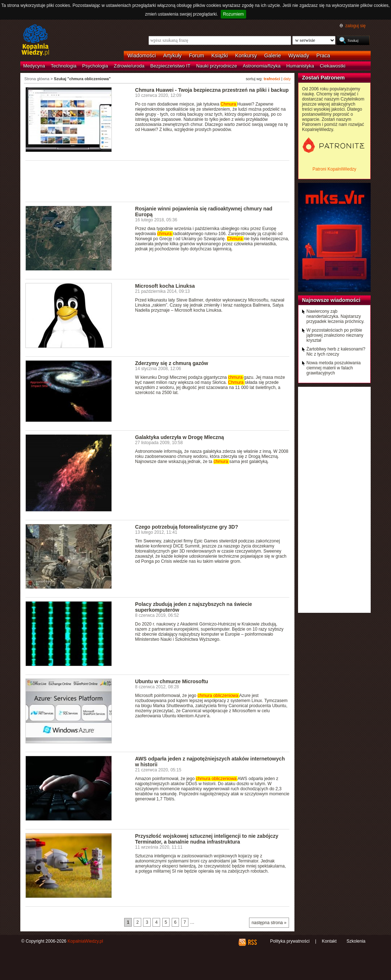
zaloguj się (355, 26)
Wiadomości (142, 56)
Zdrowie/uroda (129, 66)
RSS (252, 942)
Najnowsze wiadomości (331, 300)
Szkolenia (356, 941)
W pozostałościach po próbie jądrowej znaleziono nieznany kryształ (335, 335)
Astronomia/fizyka (262, 66)
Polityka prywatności (290, 941)
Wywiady (299, 56)
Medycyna (34, 66)
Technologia (64, 66)
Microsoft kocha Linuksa (165, 286)
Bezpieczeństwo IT (170, 66)
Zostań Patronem (323, 78)
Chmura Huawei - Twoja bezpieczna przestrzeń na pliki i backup (212, 90)
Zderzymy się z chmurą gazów (172, 363)
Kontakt (329, 941)
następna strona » (269, 923)
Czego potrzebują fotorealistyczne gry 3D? (187, 527)
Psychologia (95, 66)
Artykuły (172, 56)
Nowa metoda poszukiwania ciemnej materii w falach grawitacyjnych (333, 368)
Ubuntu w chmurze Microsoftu (172, 681)
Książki (220, 56)
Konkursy (246, 56)
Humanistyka (300, 66)
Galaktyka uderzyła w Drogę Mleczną (180, 437)
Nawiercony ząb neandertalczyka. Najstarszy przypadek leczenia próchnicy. (335, 316)
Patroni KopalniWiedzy (335, 169)
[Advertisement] (158, 181)
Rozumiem (233, 14)
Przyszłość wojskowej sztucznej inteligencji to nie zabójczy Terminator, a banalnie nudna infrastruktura (207, 839)
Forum (197, 56)
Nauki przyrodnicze (217, 66)
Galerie (273, 56)
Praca (323, 56)
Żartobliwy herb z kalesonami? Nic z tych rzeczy (336, 352)
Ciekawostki (333, 66)
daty (287, 79)
